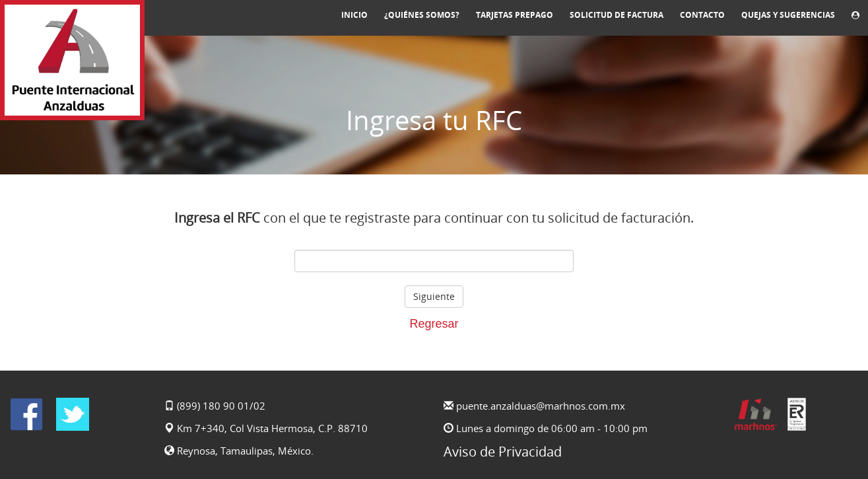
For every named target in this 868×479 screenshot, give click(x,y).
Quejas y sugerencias (788, 15)
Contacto (702, 15)
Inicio (354, 15)
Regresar (434, 324)
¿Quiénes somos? (422, 15)
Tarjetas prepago (515, 15)
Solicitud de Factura (617, 15)
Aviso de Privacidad (503, 452)
